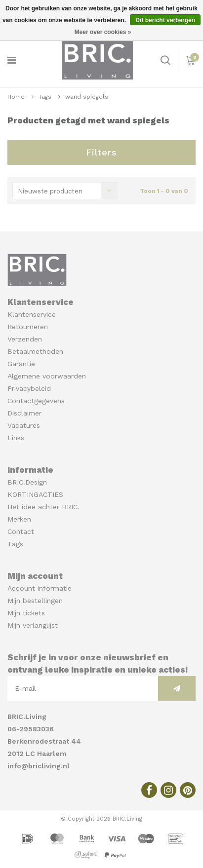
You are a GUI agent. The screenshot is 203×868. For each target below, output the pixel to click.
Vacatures (24, 425)
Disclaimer (24, 413)
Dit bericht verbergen (165, 20)
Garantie (21, 364)
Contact (21, 531)
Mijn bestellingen (35, 601)
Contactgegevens (36, 401)
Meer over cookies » (103, 32)
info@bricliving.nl (39, 766)
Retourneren (28, 327)
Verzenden (25, 339)
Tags (45, 97)
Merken (19, 519)
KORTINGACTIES (35, 494)
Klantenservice (32, 314)
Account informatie (40, 588)
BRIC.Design (27, 482)
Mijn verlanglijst (33, 625)
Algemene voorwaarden (47, 376)
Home (16, 97)
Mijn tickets (26, 613)
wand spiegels (87, 97)
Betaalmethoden (35, 351)
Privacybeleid (29, 388)
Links (16, 438)
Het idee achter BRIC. (43, 507)
